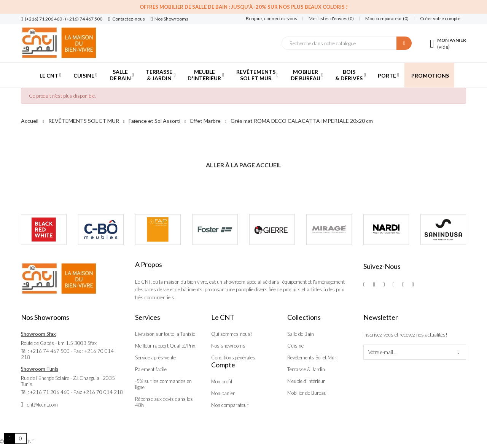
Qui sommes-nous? (232, 334)
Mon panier (223, 393)
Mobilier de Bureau (307, 393)
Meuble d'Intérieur (306, 381)
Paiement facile (151, 369)
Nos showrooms (228, 346)
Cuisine (295, 346)
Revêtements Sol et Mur (312, 357)
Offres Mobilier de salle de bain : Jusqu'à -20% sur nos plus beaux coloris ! (244, 7)
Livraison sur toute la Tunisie (165, 334)
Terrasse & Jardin (306, 369)
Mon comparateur (230, 405)
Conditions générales (233, 357)
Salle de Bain (301, 334)
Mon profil (222, 381)
